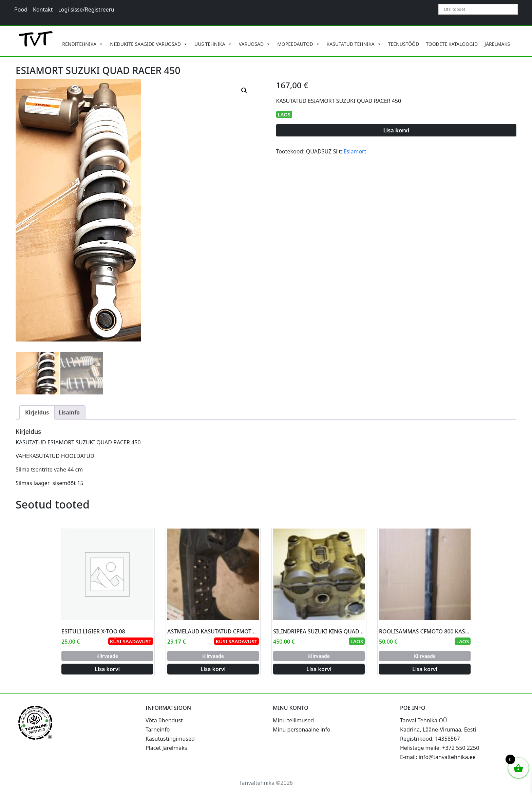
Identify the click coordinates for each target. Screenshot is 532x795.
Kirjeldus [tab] (37, 412)
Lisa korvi (396, 130)
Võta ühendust (164, 720)
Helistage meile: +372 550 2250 (440, 748)
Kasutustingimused (170, 739)
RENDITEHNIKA (83, 44)
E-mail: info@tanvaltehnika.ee (438, 757)
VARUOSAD (255, 44)
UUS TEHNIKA (213, 44)
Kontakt (43, 10)
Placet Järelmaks (166, 748)
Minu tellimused (293, 720)
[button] (244, 91)
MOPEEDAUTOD (298, 44)
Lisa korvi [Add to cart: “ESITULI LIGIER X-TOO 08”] (107, 669)
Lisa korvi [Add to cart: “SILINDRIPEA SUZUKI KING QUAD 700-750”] (319, 669)
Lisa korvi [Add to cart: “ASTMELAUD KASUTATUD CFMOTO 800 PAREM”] (213, 669)
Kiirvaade (107, 656)
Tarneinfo (158, 729)
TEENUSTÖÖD (404, 44)
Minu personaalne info (302, 729)
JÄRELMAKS (497, 44)
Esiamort (355, 151)
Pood (21, 10)
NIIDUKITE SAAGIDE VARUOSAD (149, 44)
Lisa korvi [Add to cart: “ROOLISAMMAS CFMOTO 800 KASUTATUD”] (425, 669)
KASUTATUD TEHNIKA (354, 44)
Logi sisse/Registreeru (86, 10)
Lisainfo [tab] (69, 412)
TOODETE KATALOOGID (452, 44)
